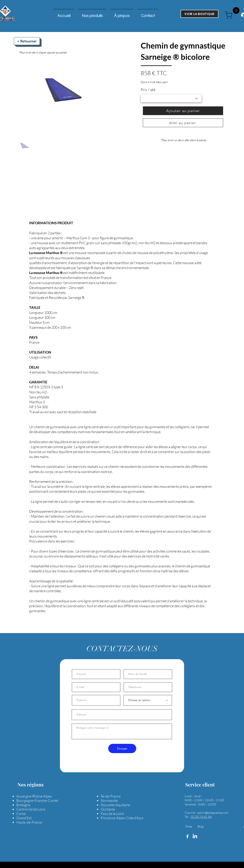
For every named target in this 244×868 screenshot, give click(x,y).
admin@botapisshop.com (213, 813)
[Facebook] (187, 836)
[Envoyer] (122, 748)
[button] (215, 25)
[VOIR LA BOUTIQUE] (199, 14)
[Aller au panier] (183, 123)
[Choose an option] (148, 700)
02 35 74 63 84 (201, 817)
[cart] (230, 15)
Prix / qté (148, 90)
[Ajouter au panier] (183, 111)
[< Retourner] (27, 41)
